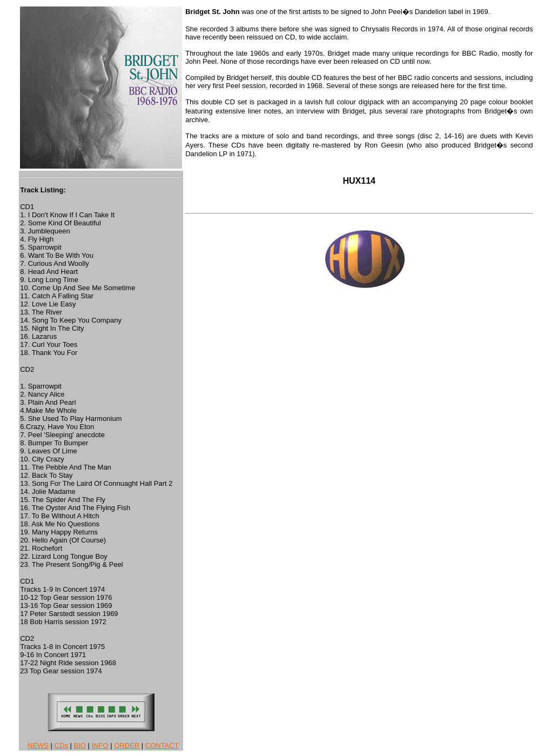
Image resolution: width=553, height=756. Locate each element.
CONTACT (162, 745)
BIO (80, 745)
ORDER (127, 745)
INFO (100, 745)
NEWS (38, 745)
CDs (61, 745)
